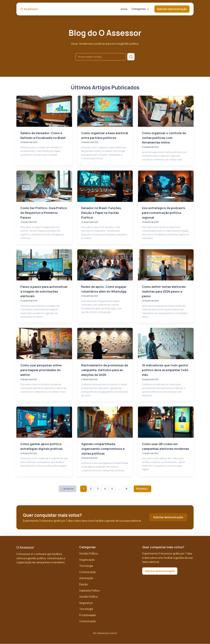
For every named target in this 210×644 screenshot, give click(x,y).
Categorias (140, 9)
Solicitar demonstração (172, 9)
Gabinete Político (90, 591)
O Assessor (29, 9)
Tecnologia (86, 566)
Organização (87, 560)
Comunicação (88, 572)
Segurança (86, 603)
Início (124, 9)
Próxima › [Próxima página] (143, 489)
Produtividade (88, 615)
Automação (86, 578)
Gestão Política (88, 554)
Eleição (84, 584)
